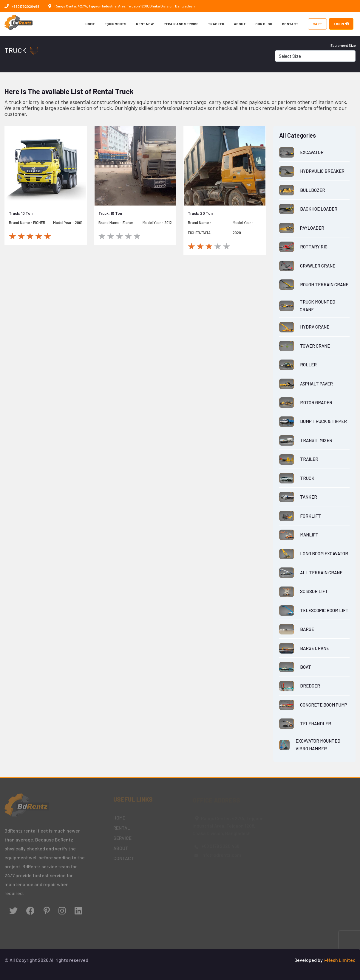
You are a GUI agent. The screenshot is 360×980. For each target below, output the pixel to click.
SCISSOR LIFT (314, 591)
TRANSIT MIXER (316, 440)
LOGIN (341, 24)
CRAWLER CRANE (318, 266)
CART (317, 24)
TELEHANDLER (316, 724)
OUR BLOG (264, 24)
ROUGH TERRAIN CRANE (324, 284)
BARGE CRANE (315, 648)
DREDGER (310, 686)
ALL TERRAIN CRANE (321, 573)
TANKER (309, 497)
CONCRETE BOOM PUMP (324, 705)
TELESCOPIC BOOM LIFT (324, 610)
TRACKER (216, 24)
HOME (90, 24)
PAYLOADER (312, 228)
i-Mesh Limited (340, 960)
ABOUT (240, 24)
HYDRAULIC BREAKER (322, 171)
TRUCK (307, 478)
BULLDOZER (313, 190)
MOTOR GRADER (316, 402)
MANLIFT (309, 535)
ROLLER (308, 365)
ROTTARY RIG (314, 247)
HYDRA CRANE (315, 327)
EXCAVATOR (312, 152)
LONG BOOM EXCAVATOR (324, 553)
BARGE (307, 629)
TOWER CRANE (315, 346)
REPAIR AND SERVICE (181, 24)
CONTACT (290, 24)
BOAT (306, 667)
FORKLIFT (310, 516)
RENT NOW (145, 24)
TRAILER (309, 459)
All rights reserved (69, 960)
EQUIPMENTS (115, 24)
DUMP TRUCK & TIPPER (323, 421)
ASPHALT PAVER (316, 384)
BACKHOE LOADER (319, 209)
